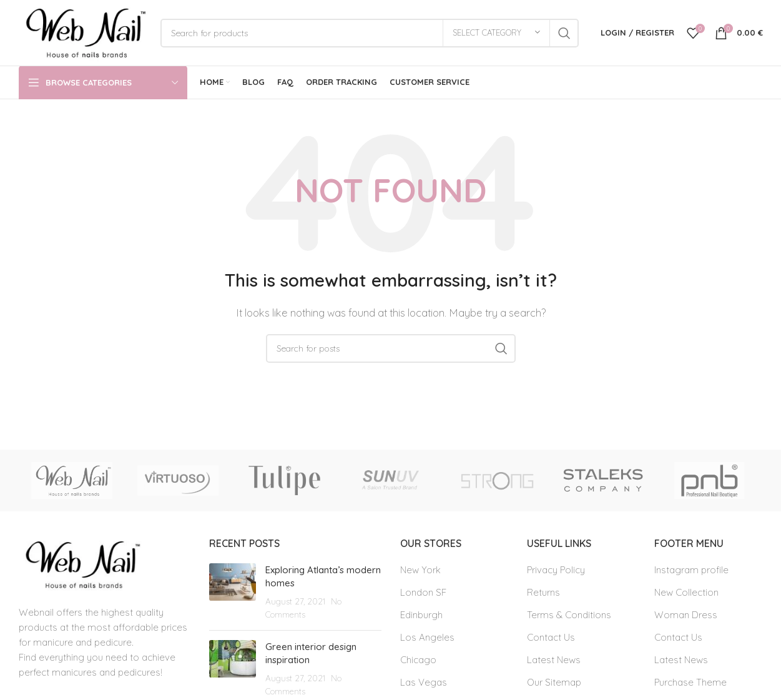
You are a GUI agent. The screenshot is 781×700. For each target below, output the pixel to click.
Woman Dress (686, 615)
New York (420, 570)
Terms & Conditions (569, 615)
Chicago (418, 660)
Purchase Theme (690, 682)
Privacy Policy (556, 570)
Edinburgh (421, 615)
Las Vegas (424, 682)
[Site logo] (83, 32)
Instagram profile (691, 570)
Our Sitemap (554, 682)
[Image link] (81, 564)
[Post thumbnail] (233, 592)
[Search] (370, 33)
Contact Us (551, 637)
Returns (543, 592)
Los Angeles (427, 637)
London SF (423, 592)
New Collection (686, 592)
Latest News (554, 660)
